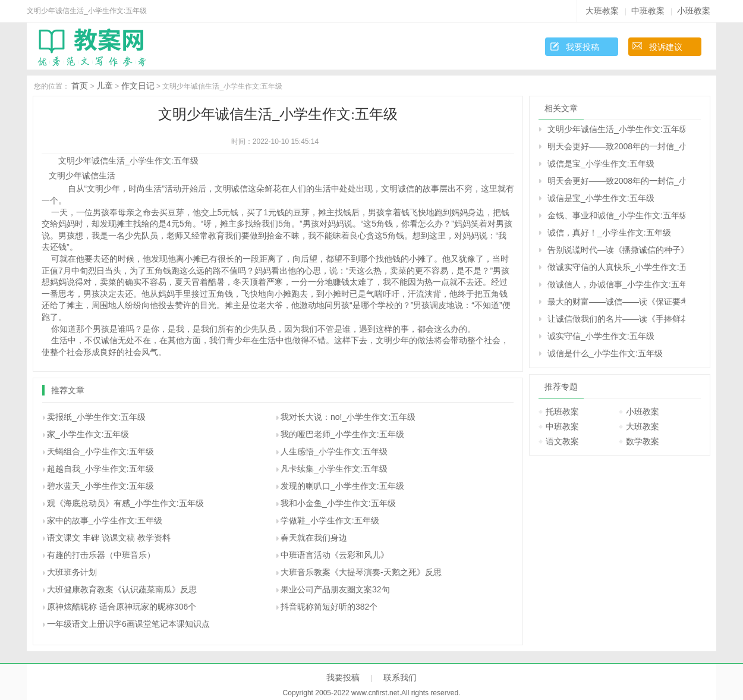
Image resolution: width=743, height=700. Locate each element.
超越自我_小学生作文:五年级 (100, 469)
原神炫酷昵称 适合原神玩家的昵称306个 (122, 607)
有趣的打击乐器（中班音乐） (101, 555)
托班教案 (562, 412)
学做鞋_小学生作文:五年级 (330, 520)
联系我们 (400, 677)
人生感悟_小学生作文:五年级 (334, 451)
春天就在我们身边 (314, 538)
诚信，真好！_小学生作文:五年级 (609, 233)
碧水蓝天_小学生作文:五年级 (100, 486)
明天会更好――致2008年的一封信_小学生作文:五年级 (616, 146)
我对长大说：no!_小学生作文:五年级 (348, 417)
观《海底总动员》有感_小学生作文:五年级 (125, 503)
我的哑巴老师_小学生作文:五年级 (342, 434)
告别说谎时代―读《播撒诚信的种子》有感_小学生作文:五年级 (616, 250)
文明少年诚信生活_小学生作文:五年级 (616, 129)
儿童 (105, 86)
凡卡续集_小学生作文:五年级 (334, 469)
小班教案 (694, 11)
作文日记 (138, 86)
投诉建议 (666, 47)
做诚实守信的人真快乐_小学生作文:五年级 (616, 267)
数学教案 (643, 441)
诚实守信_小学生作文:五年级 (601, 336)
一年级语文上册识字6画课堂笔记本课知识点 (128, 624)
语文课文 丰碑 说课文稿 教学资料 (109, 538)
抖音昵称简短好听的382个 (329, 607)
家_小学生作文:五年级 (88, 434)
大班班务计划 (72, 572)
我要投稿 (583, 47)
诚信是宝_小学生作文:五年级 (601, 164)
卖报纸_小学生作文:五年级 (96, 417)
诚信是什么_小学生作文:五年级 (605, 353)
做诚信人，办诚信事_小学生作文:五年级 (616, 284)
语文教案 (562, 441)
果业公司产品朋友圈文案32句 (335, 589)
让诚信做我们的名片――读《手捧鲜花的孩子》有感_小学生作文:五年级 (616, 319)
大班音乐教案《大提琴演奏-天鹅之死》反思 (361, 572)
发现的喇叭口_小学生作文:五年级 (342, 486)
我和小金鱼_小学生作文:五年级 (338, 503)
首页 (80, 86)
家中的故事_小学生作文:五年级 (105, 520)
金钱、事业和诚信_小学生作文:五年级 (616, 215)
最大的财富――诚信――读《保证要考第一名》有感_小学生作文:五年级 (616, 302)
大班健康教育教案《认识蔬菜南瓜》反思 (122, 589)
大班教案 (602, 11)
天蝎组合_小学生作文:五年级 (100, 451)
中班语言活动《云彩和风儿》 (335, 555)
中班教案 (648, 11)
